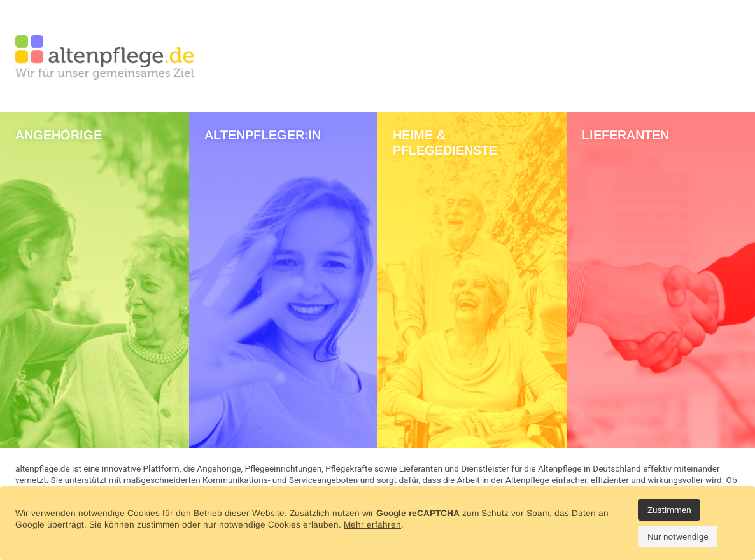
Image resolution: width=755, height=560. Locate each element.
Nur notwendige (678, 536)
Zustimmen (669, 510)
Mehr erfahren (372, 525)
